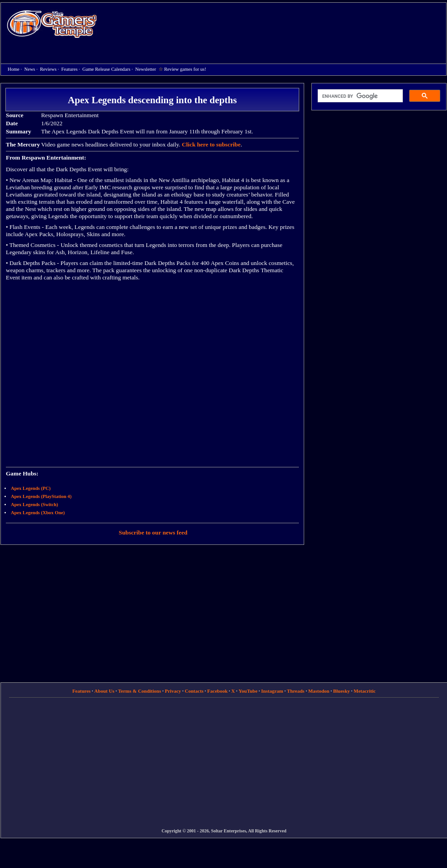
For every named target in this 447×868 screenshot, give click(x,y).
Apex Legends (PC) (31, 488)
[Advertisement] (201, 68)
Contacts (194, 691)
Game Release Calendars (107, 69)
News (30, 69)
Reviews (48, 69)
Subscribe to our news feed (153, 532)
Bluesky (341, 691)
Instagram (272, 691)
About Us (104, 691)
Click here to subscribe (211, 144)
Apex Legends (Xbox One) (38, 513)
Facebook (217, 691)
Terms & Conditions (140, 691)
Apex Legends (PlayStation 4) (41, 496)
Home (52, 24)
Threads (296, 691)
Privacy (173, 691)
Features (69, 69)
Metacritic (365, 691)
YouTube (248, 691)
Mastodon (319, 691)
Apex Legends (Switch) (34, 505)
